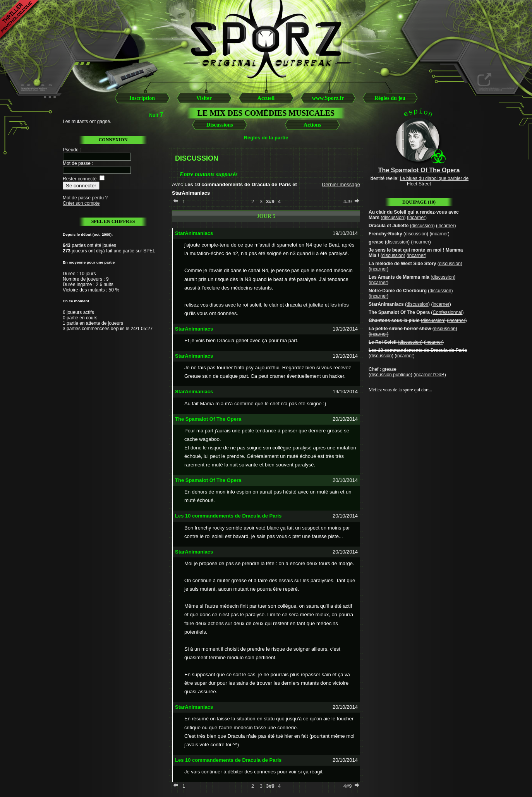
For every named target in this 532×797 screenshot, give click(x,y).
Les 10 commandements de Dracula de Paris (418, 350)
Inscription (142, 98)
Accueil (266, 98)
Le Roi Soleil (383, 342)
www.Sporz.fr (328, 98)
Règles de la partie (266, 138)
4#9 (348, 201)
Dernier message (341, 184)
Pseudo (71, 150)
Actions (312, 125)
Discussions (220, 125)
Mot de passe (77, 163)
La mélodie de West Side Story (402, 264)
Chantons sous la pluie (394, 321)
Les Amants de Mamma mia (399, 277)
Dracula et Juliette (389, 226)
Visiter (204, 98)
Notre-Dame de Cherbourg (398, 291)
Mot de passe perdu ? (85, 198)
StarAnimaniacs (386, 304)
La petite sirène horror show (400, 329)
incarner (417, 218)
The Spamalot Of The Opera (399, 312)
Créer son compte (81, 203)
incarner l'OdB (430, 375)
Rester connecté (80, 179)
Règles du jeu (390, 98)
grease (376, 242)
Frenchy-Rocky (385, 234)
